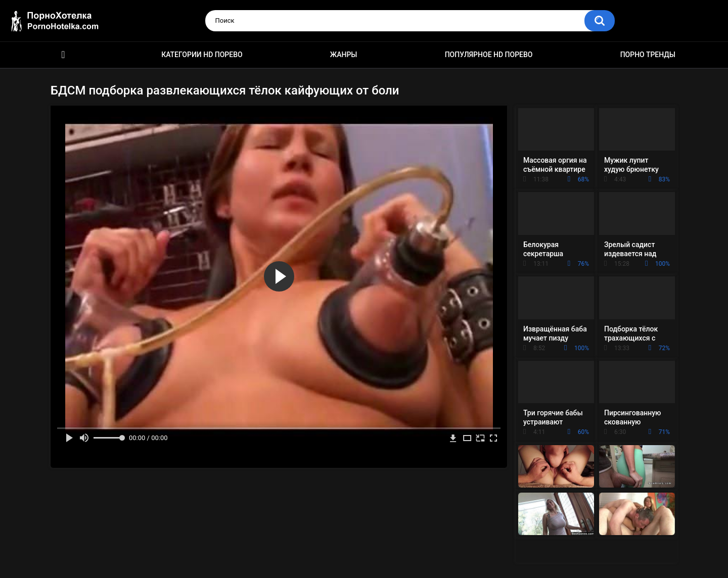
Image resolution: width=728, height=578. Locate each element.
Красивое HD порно (63, 55)
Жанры (344, 55)
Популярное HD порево (489, 55)
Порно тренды (648, 55)
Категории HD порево (202, 55)
